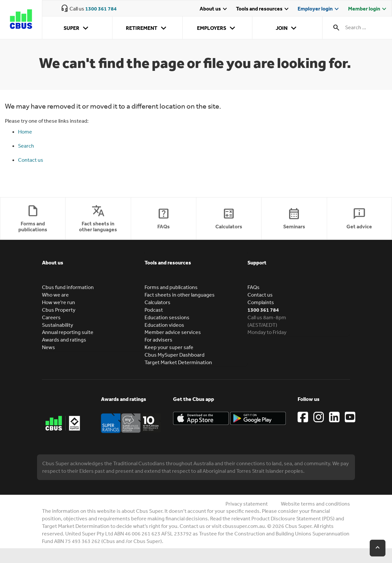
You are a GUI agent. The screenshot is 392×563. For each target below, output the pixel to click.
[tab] (93, 267)
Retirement (147, 28)
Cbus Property (59, 310)
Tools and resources (263, 9)
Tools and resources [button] (168, 262)
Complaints (261, 302)
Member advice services (173, 332)
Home (25, 132)
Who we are (55, 295)
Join (287, 28)
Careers (51, 317)
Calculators (157, 302)
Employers (217, 28)
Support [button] (257, 262)
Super (77, 28)
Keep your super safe (169, 347)
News (49, 347)
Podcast (154, 310)
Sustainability (58, 325)
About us (214, 9)
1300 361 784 (101, 9)
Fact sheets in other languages (180, 295)
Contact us (31, 160)
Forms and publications (171, 287)
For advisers (158, 340)
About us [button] (53, 262)
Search (26, 146)
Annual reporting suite (68, 332)
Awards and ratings (64, 340)
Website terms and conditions (315, 504)
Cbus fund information (68, 287)
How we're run (59, 302)
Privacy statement (247, 504)
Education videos (164, 325)
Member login (368, 9)
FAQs (254, 287)
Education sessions (167, 317)
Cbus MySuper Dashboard (175, 355)
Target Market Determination (178, 362)
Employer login (319, 9)
